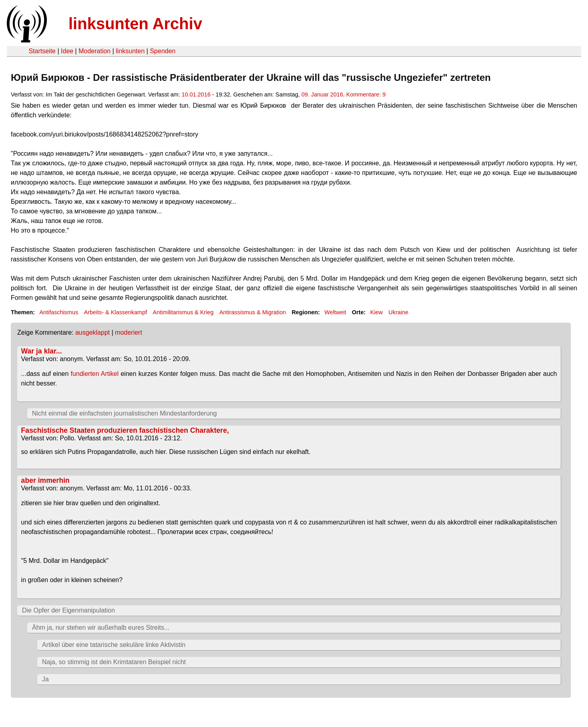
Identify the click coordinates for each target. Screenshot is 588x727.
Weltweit (335, 312)
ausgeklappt (92, 332)
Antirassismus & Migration (253, 312)
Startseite (42, 51)
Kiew (376, 312)
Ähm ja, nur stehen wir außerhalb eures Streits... (101, 628)
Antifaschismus (59, 312)
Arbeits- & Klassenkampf (116, 312)
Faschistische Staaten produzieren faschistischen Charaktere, (125, 430)
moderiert (128, 332)
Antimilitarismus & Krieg (183, 312)
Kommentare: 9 (366, 94)
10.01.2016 (196, 94)
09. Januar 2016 (322, 94)
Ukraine (399, 312)
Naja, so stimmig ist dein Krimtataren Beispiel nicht (114, 662)
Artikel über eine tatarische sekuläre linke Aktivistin (114, 645)
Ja (45, 679)
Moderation (94, 51)
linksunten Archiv (135, 24)
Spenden (163, 51)
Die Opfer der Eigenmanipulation (68, 610)
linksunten (130, 51)
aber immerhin (45, 480)
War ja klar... (42, 351)
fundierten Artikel (94, 374)
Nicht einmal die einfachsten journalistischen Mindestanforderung (124, 413)
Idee (67, 51)
